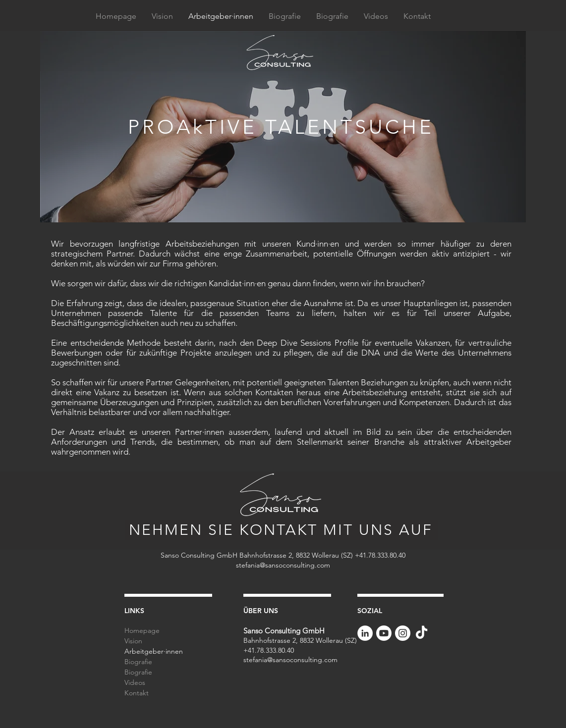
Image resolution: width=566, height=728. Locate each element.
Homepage (142, 630)
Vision (133, 641)
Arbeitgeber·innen (154, 651)
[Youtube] (384, 633)
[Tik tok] (422, 633)
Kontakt (137, 693)
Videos (135, 682)
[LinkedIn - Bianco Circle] (365, 633)
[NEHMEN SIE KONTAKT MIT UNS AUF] (282, 530)
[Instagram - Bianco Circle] (403, 633)
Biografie (138, 662)
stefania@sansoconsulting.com (283, 565)
